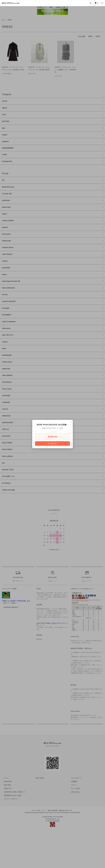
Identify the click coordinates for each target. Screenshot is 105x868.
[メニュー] (102, 3)
